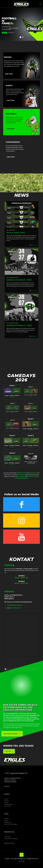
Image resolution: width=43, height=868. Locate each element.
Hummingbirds (8, 804)
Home (6, 799)
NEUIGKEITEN (33, 473)
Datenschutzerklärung (11, 839)
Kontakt (7, 786)
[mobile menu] (40, 4)
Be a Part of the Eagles (11, 824)
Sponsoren (8, 822)
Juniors (6, 803)
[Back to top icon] (22, 855)
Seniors (7, 801)
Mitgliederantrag (9, 843)
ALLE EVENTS (21, 476)
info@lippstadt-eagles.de (15, 605)
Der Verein (7, 806)
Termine (7, 819)
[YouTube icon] (21, 861)
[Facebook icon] (19, 861)
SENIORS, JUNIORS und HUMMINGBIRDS (27, 477)
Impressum (8, 837)
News (6, 821)
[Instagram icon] (24, 861)
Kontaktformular (16, 608)
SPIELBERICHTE (21, 473)
